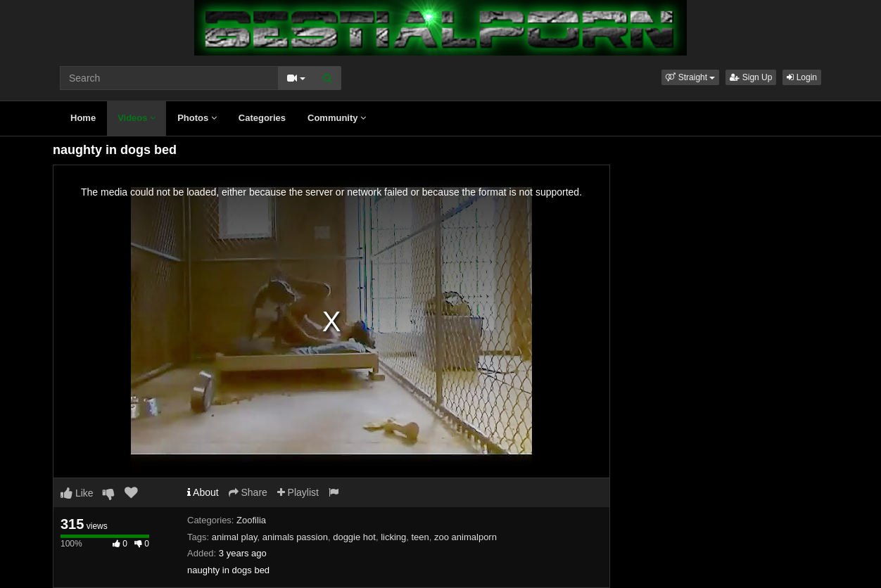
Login (802, 77)
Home (83, 118)
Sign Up (751, 77)
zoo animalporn (465, 537)
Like (77, 493)
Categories (262, 118)
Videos (137, 118)
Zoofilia (251, 520)
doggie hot (354, 537)
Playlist (298, 492)
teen (420, 537)
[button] (690, 77)
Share (248, 492)
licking (393, 537)
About (203, 492)
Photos (197, 118)
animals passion (295, 537)
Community (337, 118)
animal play (235, 537)
